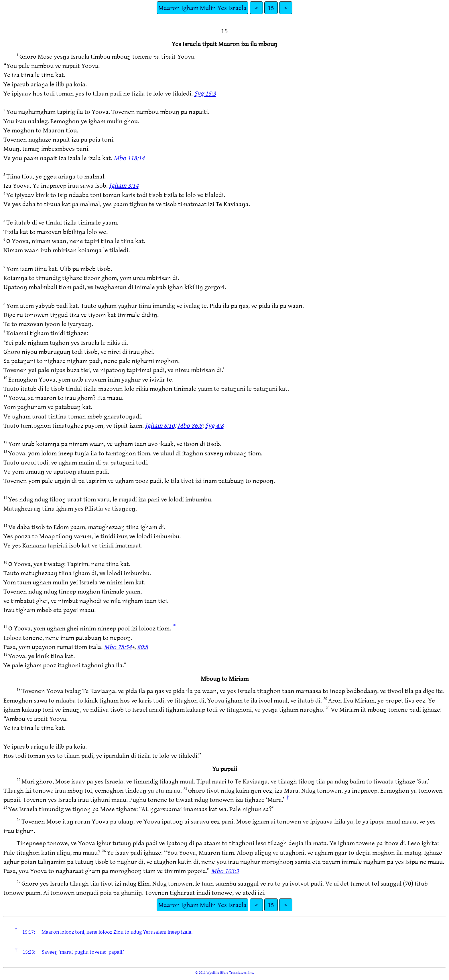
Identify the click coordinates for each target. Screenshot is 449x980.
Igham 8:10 (160, 425)
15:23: (29, 952)
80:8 (143, 647)
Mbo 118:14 (129, 158)
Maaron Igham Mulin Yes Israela (202, 8)
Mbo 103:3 (225, 871)
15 (271, 8)
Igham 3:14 (124, 185)
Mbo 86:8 (190, 425)
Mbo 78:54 (118, 647)
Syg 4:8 (214, 425)
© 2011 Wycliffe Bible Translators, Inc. (225, 972)
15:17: (29, 932)
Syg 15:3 (205, 93)
